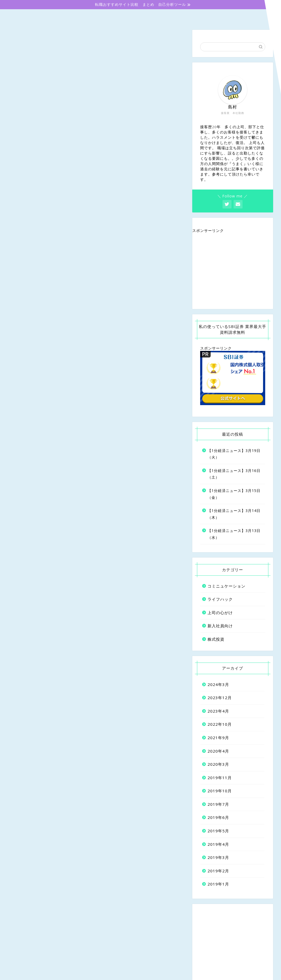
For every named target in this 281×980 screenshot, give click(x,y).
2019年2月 (218, 871)
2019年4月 (218, 844)
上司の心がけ (141, 16)
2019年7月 (218, 804)
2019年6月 (218, 818)
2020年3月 (218, 764)
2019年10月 (220, 791)
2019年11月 (220, 778)
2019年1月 (218, 884)
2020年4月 (218, 751)
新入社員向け (87, 16)
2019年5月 (218, 831)
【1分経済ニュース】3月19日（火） (234, 454)
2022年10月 (220, 724)
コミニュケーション (195, 16)
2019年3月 (218, 858)
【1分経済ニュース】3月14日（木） (234, 514)
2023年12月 (220, 698)
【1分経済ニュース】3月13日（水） (234, 534)
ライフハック (220, 599)
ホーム (33, 16)
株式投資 (249, 16)
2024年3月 (218, 684)
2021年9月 (218, 738)
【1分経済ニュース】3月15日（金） (234, 494)
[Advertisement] (233, 271)
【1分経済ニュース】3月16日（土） (234, 474)
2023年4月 (218, 711)
